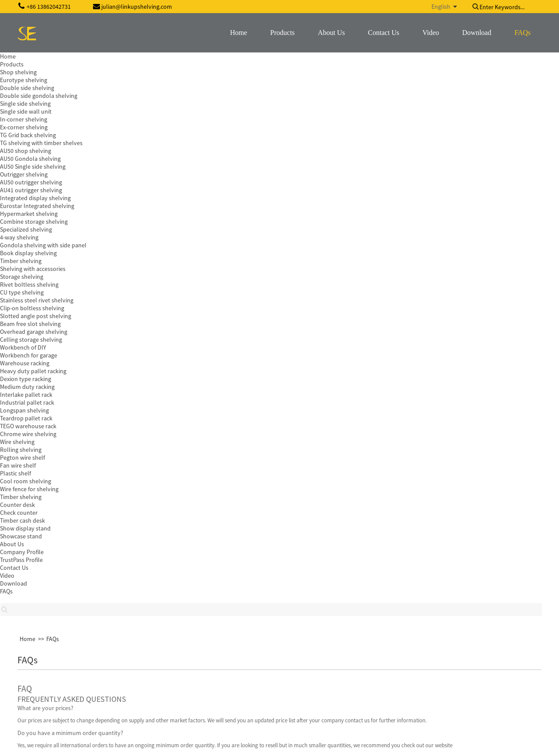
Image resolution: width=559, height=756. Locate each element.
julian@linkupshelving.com (72, 667)
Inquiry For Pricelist (232, 549)
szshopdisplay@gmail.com (71, 682)
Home (28, 67)
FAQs (53, 67)
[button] (34, 422)
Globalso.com (523, 744)
